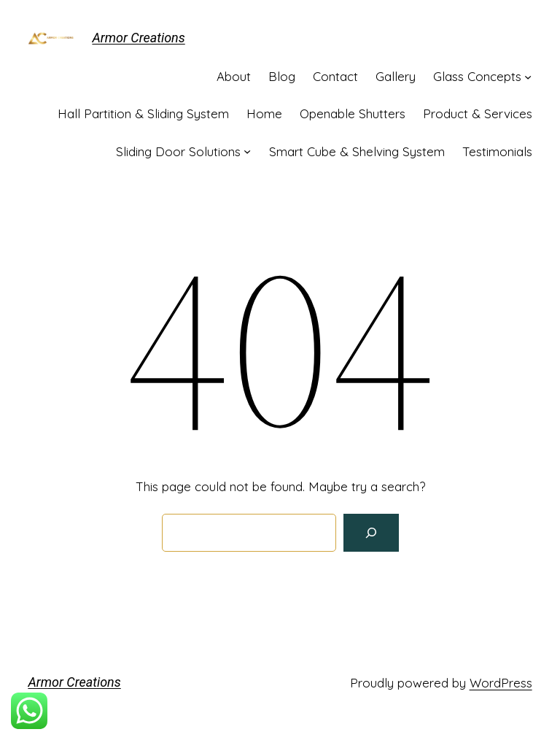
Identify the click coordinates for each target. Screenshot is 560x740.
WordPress (501, 683)
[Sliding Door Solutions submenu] (247, 151)
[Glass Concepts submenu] (528, 77)
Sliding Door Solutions (178, 151)
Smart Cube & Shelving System (357, 151)
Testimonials (497, 151)
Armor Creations (138, 38)
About (234, 76)
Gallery (396, 76)
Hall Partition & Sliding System (143, 113)
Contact (335, 76)
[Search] (371, 533)
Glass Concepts (477, 76)
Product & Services (478, 113)
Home (264, 113)
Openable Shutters (353, 113)
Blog (282, 76)
